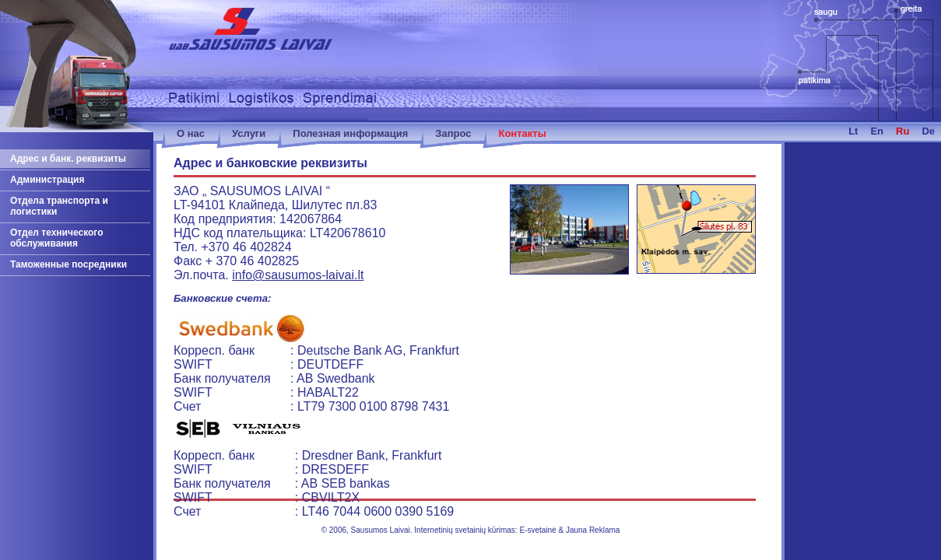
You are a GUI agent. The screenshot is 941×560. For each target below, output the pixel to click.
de (928, 131)
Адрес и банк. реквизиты (68, 159)
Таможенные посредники (68, 264)
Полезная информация (350, 133)
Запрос (453, 133)
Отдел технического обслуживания (57, 238)
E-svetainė (537, 530)
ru (902, 131)
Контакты (522, 133)
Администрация (47, 180)
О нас (191, 133)
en (877, 131)
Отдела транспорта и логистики (59, 206)
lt (853, 131)
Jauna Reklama (593, 530)
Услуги (249, 133)
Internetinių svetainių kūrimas (465, 530)
